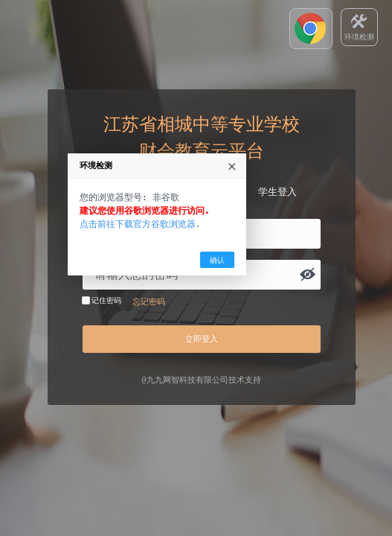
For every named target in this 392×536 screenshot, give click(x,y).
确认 (257, 321)
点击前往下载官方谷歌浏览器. (180, 285)
